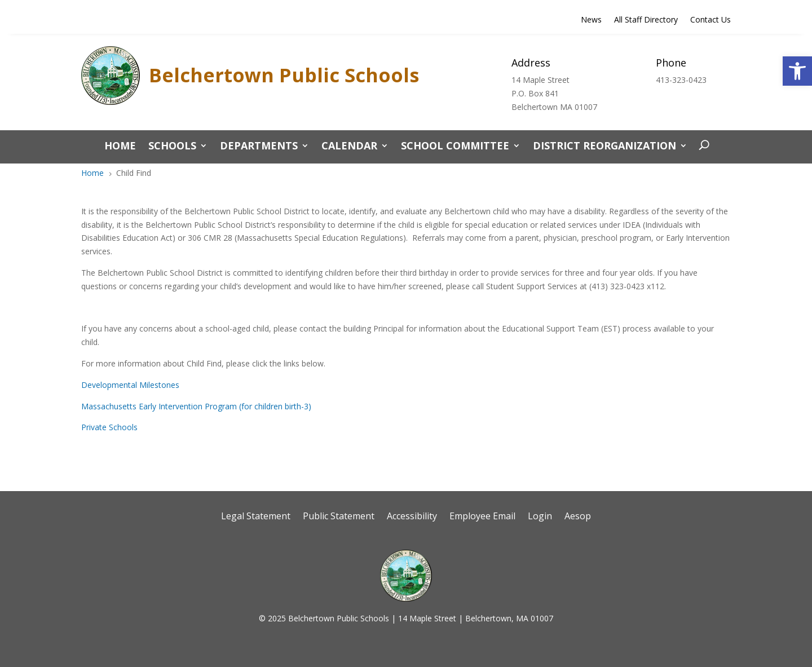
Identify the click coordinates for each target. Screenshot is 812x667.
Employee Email (482, 517)
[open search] (701, 145)
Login (540, 517)
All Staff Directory (646, 20)
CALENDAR (349, 147)
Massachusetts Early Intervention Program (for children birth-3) (196, 406)
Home (120, 147)
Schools (172, 147)
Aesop (578, 517)
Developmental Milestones (130, 385)
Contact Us (710, 20)
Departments (259, 147)
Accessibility (412, 517)
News (591, 20)
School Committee (455, 147)
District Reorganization (604, 147)
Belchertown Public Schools (284, 75)
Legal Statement (256, 517)
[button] (797, 71)
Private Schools (109, 427)
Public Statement (339, 517)
